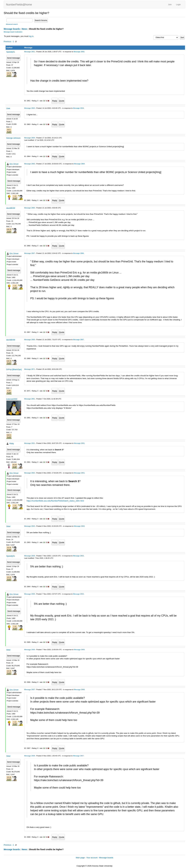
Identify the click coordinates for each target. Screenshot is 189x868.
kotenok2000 (12, 399)
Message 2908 (30, 756)
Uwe (8, 108)
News (24, 29)
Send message (14, 58)
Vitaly (12, 443)
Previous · (8, 42)
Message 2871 (30, 369)
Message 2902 (30, 473)
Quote (62, 101)
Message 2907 (30, 690)
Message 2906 (30, 650)
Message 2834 (78, 108)
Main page (80, 858)
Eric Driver (14, 164)
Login (178, 4)
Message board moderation (13, 32)
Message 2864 (30, 138)
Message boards (12, 29)
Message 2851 (30, 52)
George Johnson (13, 138)
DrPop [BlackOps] (14, 369)
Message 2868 (30, 340)
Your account (92, 858)
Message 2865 (30, 164)
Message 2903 (30, 526)
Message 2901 (30, 443)
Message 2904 (30, 556)
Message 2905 (30, 594)
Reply (55, 101)
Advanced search (12, 24)
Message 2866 (30, 208)
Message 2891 (30, 399)
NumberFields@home (19, 5)
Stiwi (8, 526)
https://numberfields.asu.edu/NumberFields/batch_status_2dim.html (55, 501)
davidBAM (11, 208)
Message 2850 (79, 52)
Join (170, 4)
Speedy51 (11, 52)
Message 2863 (30, 108)
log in (31, 36)
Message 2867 (30, 253)
